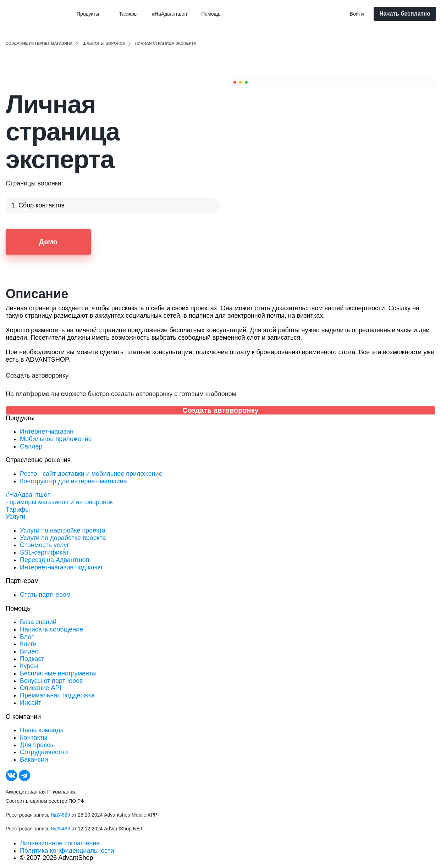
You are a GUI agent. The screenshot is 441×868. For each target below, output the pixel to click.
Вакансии (34, 759)
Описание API (41, 688)
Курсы (29, 666)
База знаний (38, 622)
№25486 (61, 829)
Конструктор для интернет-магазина (73, 481)
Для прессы (37, 745)
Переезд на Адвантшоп (54, 560)
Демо (48, 242)
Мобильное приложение (56, 439)
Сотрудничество (44, 752)
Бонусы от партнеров (51, 681)
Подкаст (32, 659)
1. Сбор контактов (38, 205)
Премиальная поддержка (57, 695)
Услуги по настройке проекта (63, 530)
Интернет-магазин (47, 432)
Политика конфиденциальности (67, 851)
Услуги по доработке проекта (63, 538)
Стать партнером (45, 595)
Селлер (31, 446)
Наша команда (42, 730)
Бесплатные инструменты (58, 673)
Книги (28, 644)
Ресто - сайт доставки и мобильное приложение (91, 474)
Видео (29, 651)
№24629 (61, 815)
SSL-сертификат (44, 552)
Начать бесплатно (405, 14)
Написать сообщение (51, 629)
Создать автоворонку (220, 410)
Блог (27, 637)
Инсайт (31, 703)
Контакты (34, 738)
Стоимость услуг (45, 545)
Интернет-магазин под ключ (61, 567)
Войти (357, 14)
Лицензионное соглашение (60, 843)
